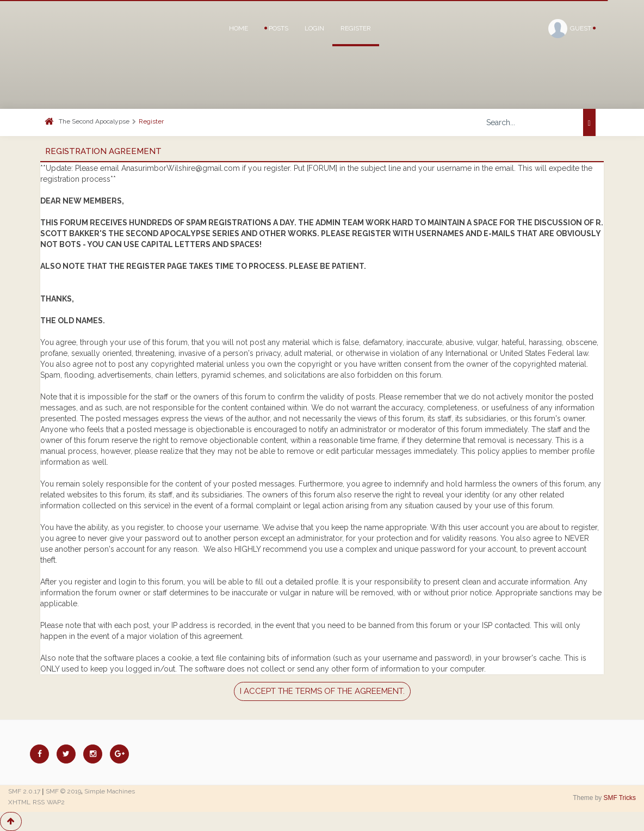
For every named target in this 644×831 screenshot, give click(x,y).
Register (356, 28)
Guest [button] (572, 29)
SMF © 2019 (63, 791)
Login (314, 28)
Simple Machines (110, 791)
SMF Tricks (620, 798)
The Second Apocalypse (94, 121)
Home (239, 28)
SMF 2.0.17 (24, 791)
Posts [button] (276, 28)
